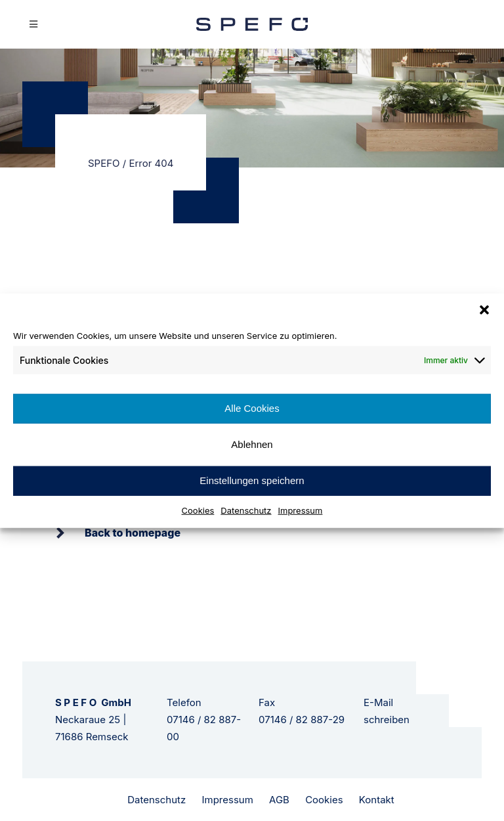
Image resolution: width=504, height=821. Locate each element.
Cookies (198, 510)
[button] (484, 310)
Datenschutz (246, 510)
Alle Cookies (252, 408)
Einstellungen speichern (252, 480)
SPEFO (104, 163)
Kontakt (377, 800)
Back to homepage (133, 533)
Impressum (301, 510)
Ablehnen (252, 444)
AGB (279, 800)
